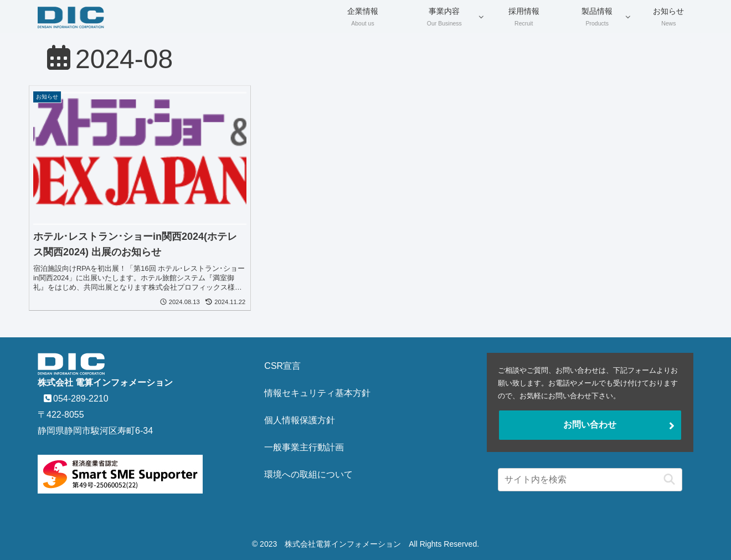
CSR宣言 (282, 366)
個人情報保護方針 (300, 420)
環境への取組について (308, 474)
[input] (590, 480)
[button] (666, 479)
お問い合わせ (590, 425)
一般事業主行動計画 (304, 447)
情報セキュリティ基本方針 (317, 393)
